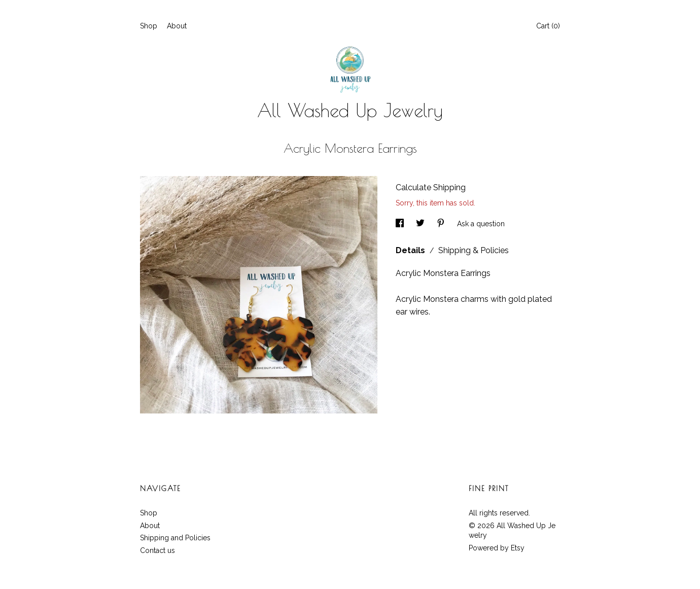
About (177, 26)
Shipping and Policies (175, 538)
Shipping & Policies (474, 250)
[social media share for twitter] (421, 224)
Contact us (157, 550)
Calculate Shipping (431, 187)
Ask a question (481, 224)
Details (411, 250)
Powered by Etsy (497, 548)
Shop (149, 26)
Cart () (548, 26)
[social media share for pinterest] (442, 224)
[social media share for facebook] (401, 224)
